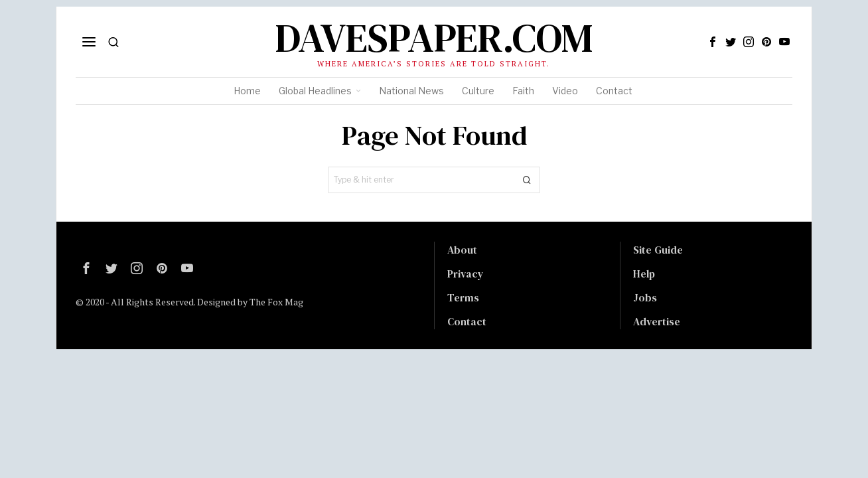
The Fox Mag (276, 302)
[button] (527, 180)
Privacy (466, 274)
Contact (467, 321)
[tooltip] (713, 42)
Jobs (645, 297)
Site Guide (658, 250)
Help (644, 274)
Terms (463, 297)
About (462, 250)
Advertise (657, 321)
